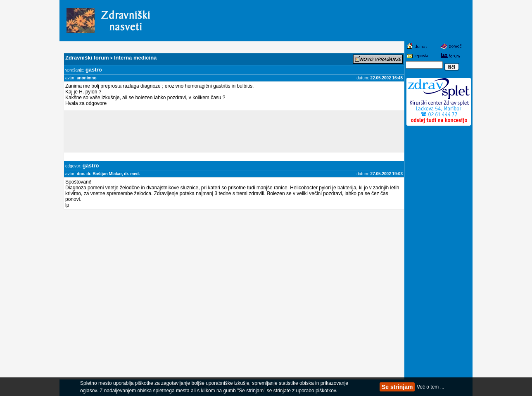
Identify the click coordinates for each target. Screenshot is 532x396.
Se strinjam (397, 387)
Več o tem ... (431, 387)
